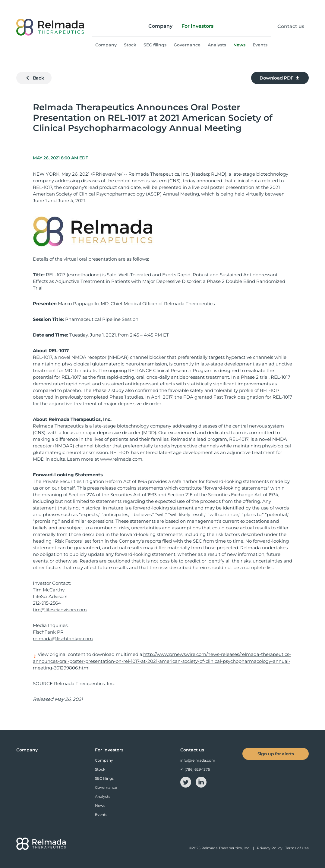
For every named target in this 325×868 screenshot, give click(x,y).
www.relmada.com (121, 459)
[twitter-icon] (186, 782)
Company (160, 26)
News (239, 45)
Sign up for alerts (276, 754)
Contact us (291, 27)
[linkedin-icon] (201, 782)
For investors (197, 26)
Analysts (217, 45)
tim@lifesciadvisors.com (60, 610)
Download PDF (280, 78)
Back (34, 78)
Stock (130, 45)
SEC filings (155, 45)
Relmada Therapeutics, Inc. (226, 848)
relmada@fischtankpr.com (63, 639)
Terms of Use (297, 848)
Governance (187, 45)
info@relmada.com (198, 760)
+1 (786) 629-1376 (195, 769)
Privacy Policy (270, 848)
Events (260, 45)
